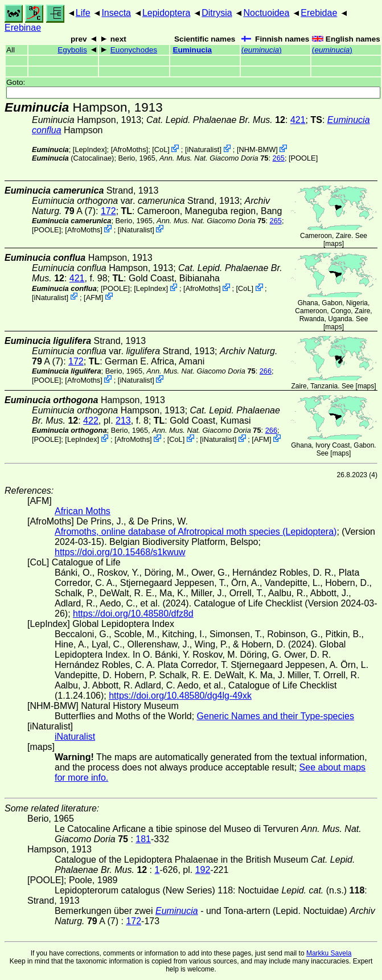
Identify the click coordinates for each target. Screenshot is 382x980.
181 (143, 839)
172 (108, 211)
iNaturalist (203, 149)
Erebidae (319, 13)
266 (266, 371)
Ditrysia (217, 13)
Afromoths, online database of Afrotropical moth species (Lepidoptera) (196, 532)
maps (333, 244)
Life (83, 13)
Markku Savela (329, 953)
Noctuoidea (266, 13)
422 (91, 421)
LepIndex (90, 149)
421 (298, 120)
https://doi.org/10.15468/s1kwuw (120, 552)
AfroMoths (129, 149)
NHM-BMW (258, 149)
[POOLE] (303, 158)
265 (279, 158)
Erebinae (23, 28)
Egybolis (72, 50)
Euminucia (192, 50)
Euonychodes (134, 50)
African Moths (83, 511)
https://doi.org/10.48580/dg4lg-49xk (180, 696)
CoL (161, 149)
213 (123, 421)
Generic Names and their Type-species (276, 716)
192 (203, 870)
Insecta (116, 13)
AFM (94, 297)
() (262, 50)
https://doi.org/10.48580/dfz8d (133, 614)
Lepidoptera (167, 13)
